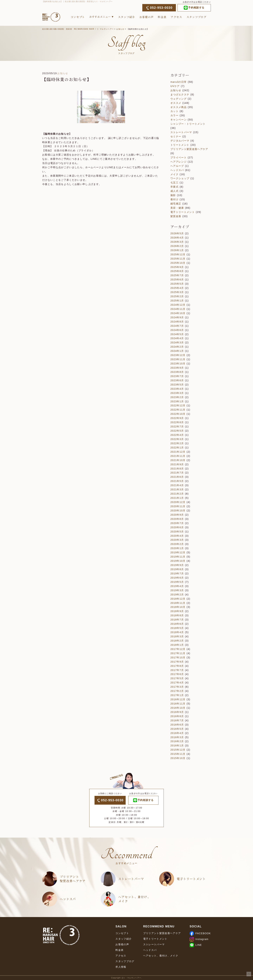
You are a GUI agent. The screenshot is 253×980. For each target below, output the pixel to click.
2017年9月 (177, 662)
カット (174, 111)
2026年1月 (177, 250)
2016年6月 (177, 725)
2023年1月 (177, 401)
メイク (174, 174)
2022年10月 (178, 414)
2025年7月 (177, 275)
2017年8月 (177, 666)
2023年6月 (177, 380)
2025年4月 (177, 288)
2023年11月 (178, 359)
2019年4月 (177, 586)
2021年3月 (177, 489)
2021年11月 (178, 456)
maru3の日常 (179, 82)
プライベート (179, 157)
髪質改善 (176, 216)
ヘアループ (177, 166)
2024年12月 (178, 305)
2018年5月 (177, 628)
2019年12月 (178, 552)
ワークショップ (180, 178)
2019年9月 (177, 565)
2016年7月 (177, 720)
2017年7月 (177, 670)
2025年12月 (178, 254)
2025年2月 (177, 296)
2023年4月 (177, 389)
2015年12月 (178, 750)
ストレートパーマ (181, 132)
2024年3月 (177, 343)
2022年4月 (177, 435)
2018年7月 (177, 620)
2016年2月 (177, 741)
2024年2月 (177, 347)
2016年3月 (177, 737)
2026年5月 (177, 233)
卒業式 (174, 187)
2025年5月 (177, 284)
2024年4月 (177, 338)
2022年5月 (177, 431)
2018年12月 (178, 599)
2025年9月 (177, 267)
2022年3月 (177, 439)
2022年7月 (177, 427)
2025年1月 (177, 301)
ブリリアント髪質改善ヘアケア (189, 149)
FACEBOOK (200, 933)
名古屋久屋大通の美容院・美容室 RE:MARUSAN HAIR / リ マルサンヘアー (78, 29)
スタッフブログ (196, 17)
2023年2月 (177, 397)
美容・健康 (177, 208)
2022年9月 (177, 418)
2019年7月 (177, 573)
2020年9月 (177, 515)
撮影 (173, 195)
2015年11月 (178, 754)
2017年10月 (178, 657)
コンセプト (78, 17)
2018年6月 (177, 624)
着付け (174, 199)
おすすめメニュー (100, 17)
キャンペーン (179, 120)
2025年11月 (178, 259)
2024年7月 (177, 326)
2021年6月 (177, 477)
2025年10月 (178, 263)
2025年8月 (177, 271)
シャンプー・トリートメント (188, 124)
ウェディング (179, 99)
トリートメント (180, 145)
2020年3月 (177, 540)
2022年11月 (178, 410)
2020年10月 (178, 511)
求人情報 (121, 967)
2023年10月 (178, 364)
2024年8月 (177, 322)
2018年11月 (178, 603)
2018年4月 (177, 632)
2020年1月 (177, 548)
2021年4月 (177, 485)
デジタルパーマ (180, 141)
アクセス (176, 17)
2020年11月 (178, 506)
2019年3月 (177, 590)
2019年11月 (178, 557)
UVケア (175, 86)
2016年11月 (178, 704)
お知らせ (120, 29)
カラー (174, 115)
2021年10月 (178, 460)
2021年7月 (177, 473)
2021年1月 (177, 498)
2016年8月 (177, 716)
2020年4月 (177, 536)
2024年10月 (178, 313)
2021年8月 (177, 469)
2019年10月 (178, 561)
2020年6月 (177, 527)
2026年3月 (177, 242)
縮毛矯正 (176, 204)
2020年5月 (177, 532)
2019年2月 (177, 595)
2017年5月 (177, 678)
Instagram (199, 939)
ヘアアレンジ (179, 162)
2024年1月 (177, 351)
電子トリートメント (183, 212)
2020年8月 (177, 519)
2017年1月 (177, 695)
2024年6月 (177, 330)
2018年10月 (178, 607)
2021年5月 (177, 481)
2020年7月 (177, 523)
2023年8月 (177, 372)
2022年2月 (177, 443)
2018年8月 (177, 615)
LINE (196, 945)
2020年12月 (178, 502)
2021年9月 (177, 464)
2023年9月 (177, 368)
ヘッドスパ (177, 170)
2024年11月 (178, 309)
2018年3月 (177, 636)
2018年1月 (177, 645)
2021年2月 (177, 494)
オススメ (176, 103)
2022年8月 (177, 422)
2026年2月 (177, 246)
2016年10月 (178, 708)
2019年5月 (177, 582)
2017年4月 (177, 683)
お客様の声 (147, 17)
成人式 (174, 191)
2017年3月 (177, 687)
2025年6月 (177, 280)
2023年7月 (177, 376)
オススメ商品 (179, 107)
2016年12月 (178, 699)
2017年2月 (177, 691)
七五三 (174, 183)
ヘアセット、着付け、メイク (134, 899)
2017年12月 (178, 649)
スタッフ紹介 (126, 17)
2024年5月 (177, 334)
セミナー (176, 136)
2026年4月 (177, 238)
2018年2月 (177, 641)
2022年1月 (177, 448)
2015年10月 (178, 758)
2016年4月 (177, 733)
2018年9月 (177, 611)
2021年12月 (178, 452)
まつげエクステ (180, 95)
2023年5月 (177, 385)
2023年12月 (178, 355)
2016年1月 (177, 746)
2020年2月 (177, 544)
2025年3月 (177, 292)
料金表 (162, 17)
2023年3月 (177, 393)
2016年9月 (177, 712)
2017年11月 (178, 653)
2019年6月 (177, 578)
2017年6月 (177, 674)
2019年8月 (177, 569)
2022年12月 (178, 405)
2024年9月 (177, 317)
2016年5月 (177, 729)
